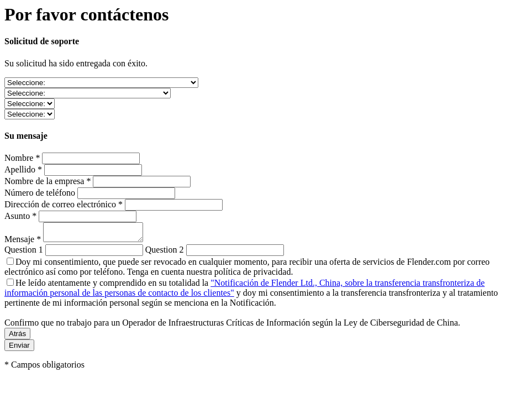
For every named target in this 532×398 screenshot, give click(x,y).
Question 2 (165, 253)
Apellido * (23, 169)
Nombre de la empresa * (48, 181)
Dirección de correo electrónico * (64, 204)
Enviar (19, 349)
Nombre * (22, 158)
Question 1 (24, 253)
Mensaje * (24, 242)
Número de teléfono (40, 193)
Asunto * (20, 216)
